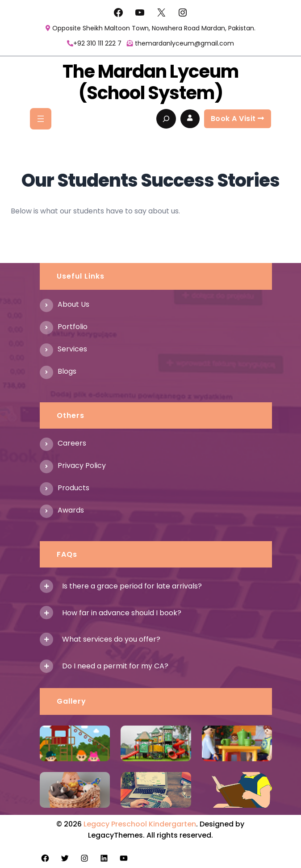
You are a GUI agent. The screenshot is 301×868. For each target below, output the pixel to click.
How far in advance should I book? (122, 613)
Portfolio (73, 327)
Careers (72, 443)
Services (72, 349)
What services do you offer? (111, 639)
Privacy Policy (82, 465)
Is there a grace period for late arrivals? (132, 586)
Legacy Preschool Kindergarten (140, 824)
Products (73, 488)
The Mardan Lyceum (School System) (150, 82)
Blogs (67, 371)
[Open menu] (41, 119)
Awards (71, 510)
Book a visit (238, 119)
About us (73, 304)
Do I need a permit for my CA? (115, 666)
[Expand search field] (166, 119)
